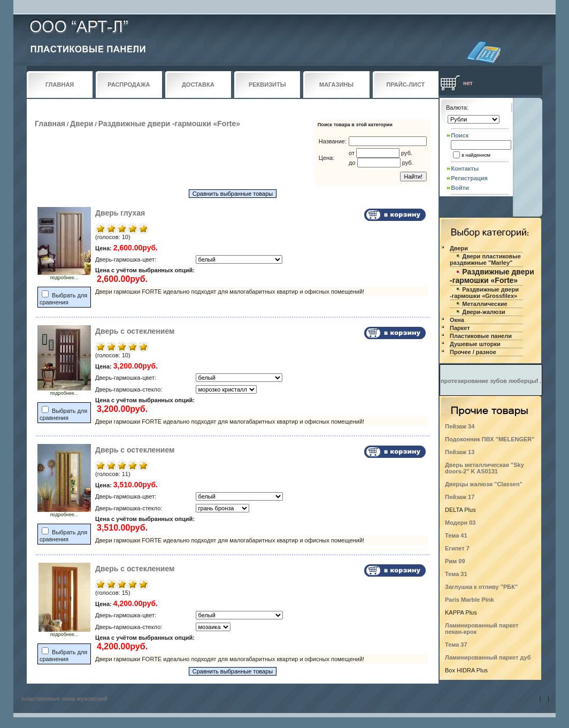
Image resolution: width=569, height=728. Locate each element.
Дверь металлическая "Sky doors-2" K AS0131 (485, 468)
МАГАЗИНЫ (336, 85)
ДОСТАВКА (198, 85)
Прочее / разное (473, 352)
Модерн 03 (460, 523)
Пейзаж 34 (460, 426)
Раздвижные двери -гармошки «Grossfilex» (484, 293)
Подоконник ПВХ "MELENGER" (490, 439)
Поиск (460, 135)
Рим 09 (455, 561)
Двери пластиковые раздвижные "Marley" (485, 259)
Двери (82, 124)
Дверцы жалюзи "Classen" (484, 484)
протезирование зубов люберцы (489, 381)
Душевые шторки (475, 344)
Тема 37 (456, 645)
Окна (457, 320)
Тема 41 (456, 535)
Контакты (465, 168)
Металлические (485, 304)
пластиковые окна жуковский (64, 699)
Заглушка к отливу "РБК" (481, 587)
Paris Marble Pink (470, 600)
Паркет (460, 328)
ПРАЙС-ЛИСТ (406, 85)
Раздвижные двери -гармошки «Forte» (169, 124)
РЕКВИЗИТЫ (267, 85)
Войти (460, 188)
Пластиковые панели (481, 336)
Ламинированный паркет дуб (488, 657)
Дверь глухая (120, 213)
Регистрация (469, 178)
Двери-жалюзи (483, 312)
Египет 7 (457, 548)
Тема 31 (456, 574)
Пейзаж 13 (460, 452)
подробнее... (64, 275)
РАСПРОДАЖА (129, 85)
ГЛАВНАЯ (60, 85)
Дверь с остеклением (135, 331)
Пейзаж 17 (460, 497)
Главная (50, 124)
